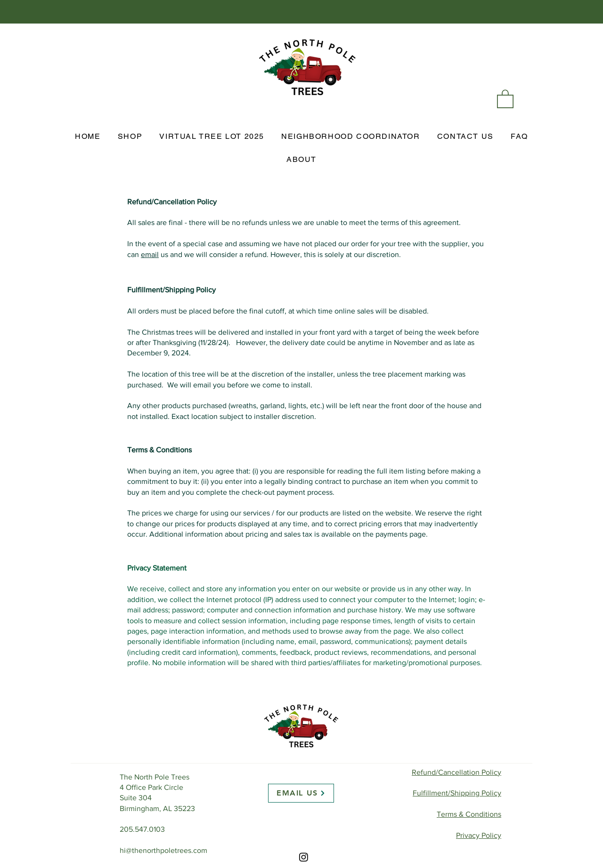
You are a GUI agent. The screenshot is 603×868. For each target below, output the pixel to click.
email (150, 254)
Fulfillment (457, 793)
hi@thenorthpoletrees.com (163, 850)
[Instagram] (304, 857)
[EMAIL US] (301, 793)
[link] (505, 98)
